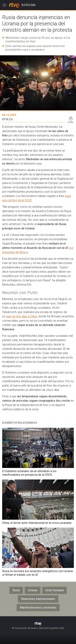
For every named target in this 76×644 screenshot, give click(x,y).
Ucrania (33, 590)
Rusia (16, 590)
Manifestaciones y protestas (38, 608)
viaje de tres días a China (21, 316)
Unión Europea (55, 590)
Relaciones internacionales (38, 599)
